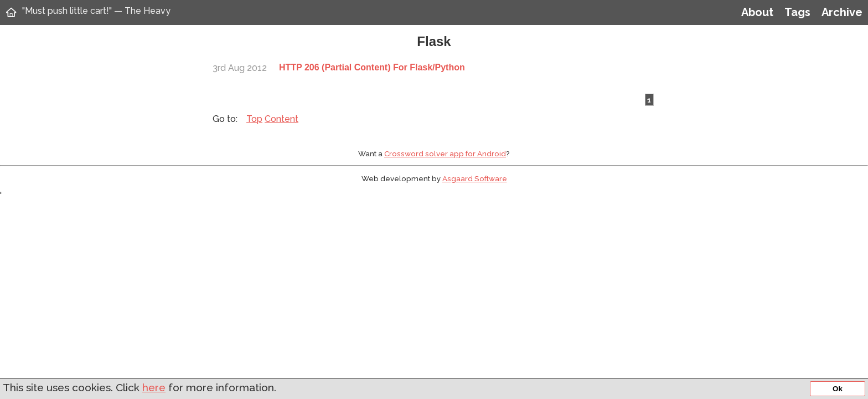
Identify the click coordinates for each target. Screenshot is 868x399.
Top (254, 119)
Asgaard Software (475, 178)
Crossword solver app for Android (445, 154)
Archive (842, 12)
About (757, 12)
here (154, 387)
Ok (838, 389)
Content (281, 119)
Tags (797, 12)
